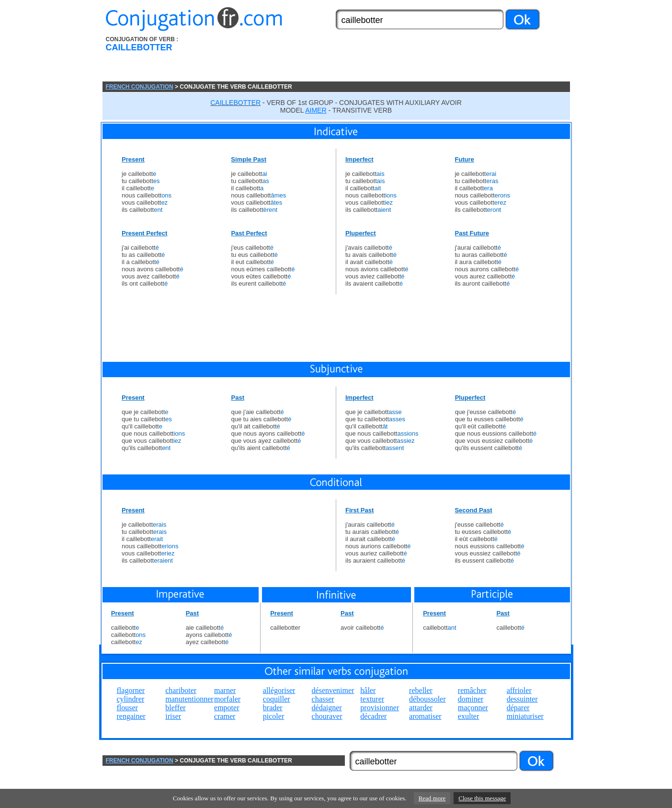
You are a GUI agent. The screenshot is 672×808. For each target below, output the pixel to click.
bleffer (175, 708)
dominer (471, 699)
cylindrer (131, 699)
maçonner (473, 708)
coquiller (277, 699)
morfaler (227, 699)
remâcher (472, 690)
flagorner (131, 690)
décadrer (373, 716)
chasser (323, 699)
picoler (273, 716)
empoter (227, 708)
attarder (421, 708)
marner (225, 690)
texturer (372, 699)
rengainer (131, 716)
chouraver (327, 716)
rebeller (421, 690)
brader (273, 708)
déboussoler (427, 699)
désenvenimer (333, 690)
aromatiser (425, 716)
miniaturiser (525, 716)
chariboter (181, 690)
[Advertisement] (390, 59)
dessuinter (522, 699)
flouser (127, 708)
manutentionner (189, 699)
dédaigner (327, 708)
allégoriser (279, 690)
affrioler (519, 690)
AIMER (316, 110)
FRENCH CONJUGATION (140, 87)
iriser (173, 716)
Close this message (482, 798)
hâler (368, 690)
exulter (468, 716)
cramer (225, 716)
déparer (518, 708)
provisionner (380, 708)
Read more (432, 798)
